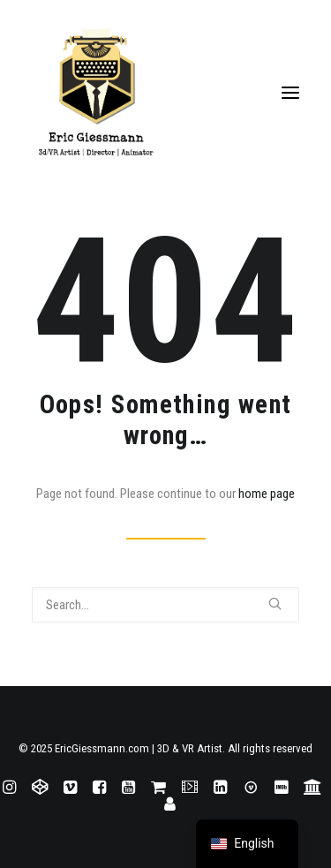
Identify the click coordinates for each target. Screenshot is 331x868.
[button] (290, 92)
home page (267, 494)
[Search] (165, 605)
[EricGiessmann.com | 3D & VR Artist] (165, 92)
